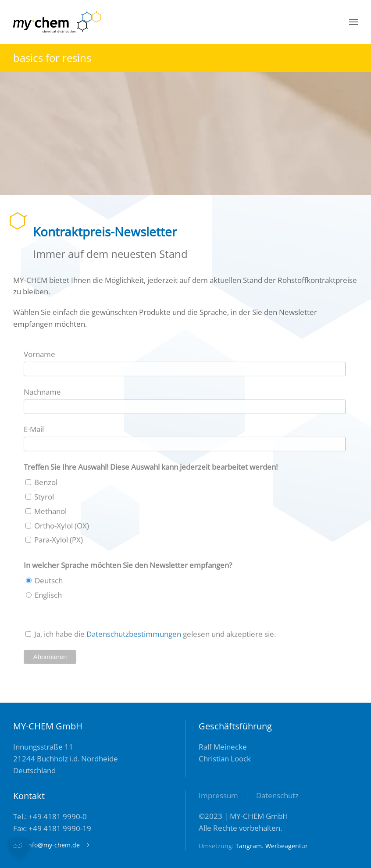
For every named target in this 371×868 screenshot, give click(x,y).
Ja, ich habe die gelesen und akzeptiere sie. (154, 636)
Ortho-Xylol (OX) (61, 527)
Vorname (39, 356)
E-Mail (34, 431)
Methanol (50, 513)
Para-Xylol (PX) (58, 542)
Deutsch (48, 583)
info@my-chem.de (46, 845)
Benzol (45, 484)
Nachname (42, 394)
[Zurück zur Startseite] (57, 22)
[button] (353, 22)
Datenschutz (277, 795)
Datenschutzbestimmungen (134, 636)
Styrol (43, 498)
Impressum (218, 795)
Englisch (47, 597)
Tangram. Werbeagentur (272, 846)
